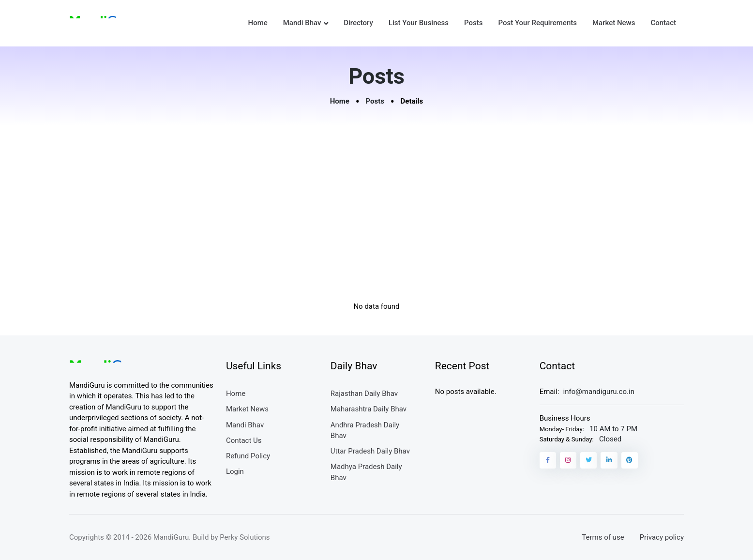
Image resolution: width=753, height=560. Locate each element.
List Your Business (419, 23)
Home (257, 23)
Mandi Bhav (302, 23)
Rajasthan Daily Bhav (364, 394)
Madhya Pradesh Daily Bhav (366, 472)
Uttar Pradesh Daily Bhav (370, 451)
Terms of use (603, 537)
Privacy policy (662, 537)
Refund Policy (248, 456)
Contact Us (244, 440)
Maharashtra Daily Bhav (369, 409)
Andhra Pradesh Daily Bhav (365, 431)
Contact (663, 23)
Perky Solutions (245, 537)
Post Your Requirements (537, 23)
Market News (614, 23)
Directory (358, 23)
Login (235, 471)
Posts (473, 23)
